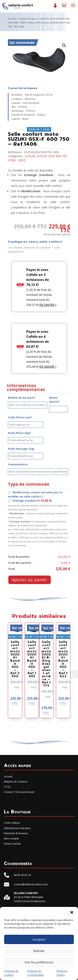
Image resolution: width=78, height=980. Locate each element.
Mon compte (55, 7)
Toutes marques (28, 19)
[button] (72, 912)
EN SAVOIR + (48, 305)
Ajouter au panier (30, 580)
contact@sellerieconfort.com (31, 884)
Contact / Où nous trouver (19, 792)
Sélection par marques (17, 828)
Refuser (39, 951)
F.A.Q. (7, 787)
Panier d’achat (64, 7)
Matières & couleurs (16, 782)
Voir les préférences (39, 962)
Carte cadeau (12, 823)
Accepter (39, 939)
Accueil (12, 19)
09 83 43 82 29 (22, 875)
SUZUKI (44, 19)
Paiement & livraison (16, 833)
